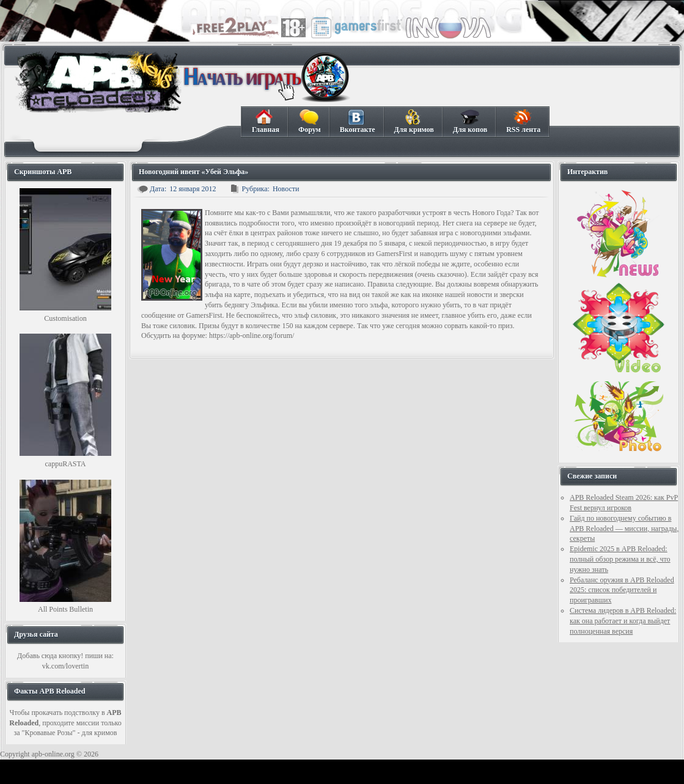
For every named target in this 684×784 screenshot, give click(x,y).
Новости (286, 189)
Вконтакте (357, 122)
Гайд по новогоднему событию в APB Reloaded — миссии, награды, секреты (624, 529)
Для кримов (414, 122)
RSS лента (523, 122)
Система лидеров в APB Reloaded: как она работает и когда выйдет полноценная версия (623, 621)
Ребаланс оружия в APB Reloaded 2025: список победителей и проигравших (622, 590)
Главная (265, 122)
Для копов (470, 122)
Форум (309, 122)
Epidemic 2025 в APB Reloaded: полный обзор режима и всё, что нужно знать (620, 559)
